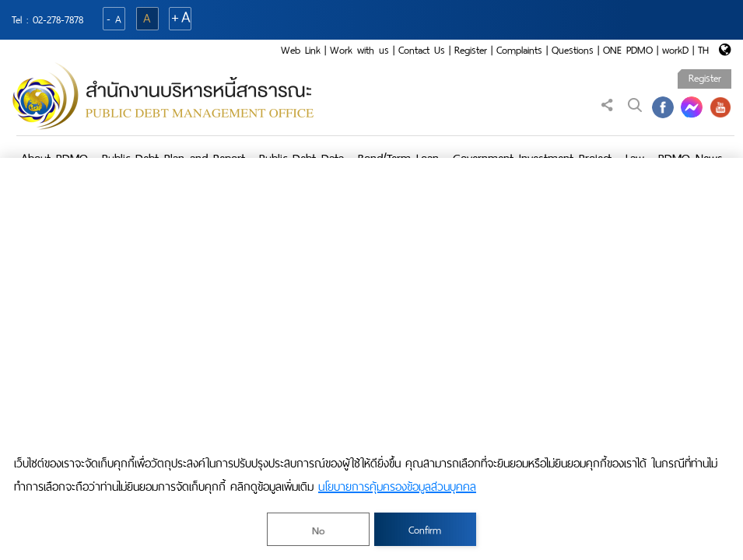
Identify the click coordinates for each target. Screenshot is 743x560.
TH (703, 50)
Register (471, 50)
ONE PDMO (628, 50)
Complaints (519, 50)
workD (675, 50)
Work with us (359, 50)
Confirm (425, 530)
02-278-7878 (58, 20)
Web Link (301, 50)
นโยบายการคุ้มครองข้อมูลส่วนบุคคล (397, 487)
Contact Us (422, 50)
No (318, 531)
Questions (573, 50)
